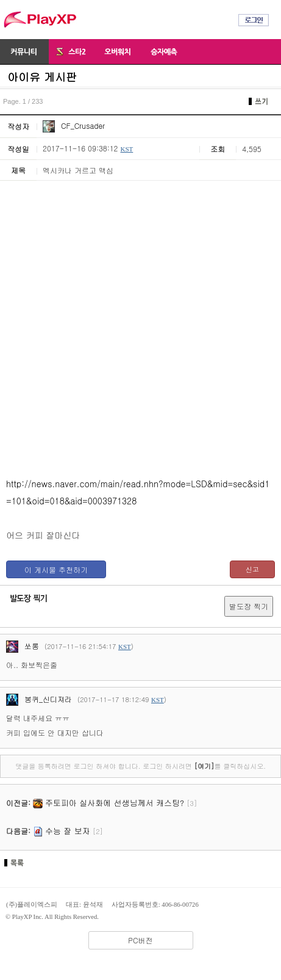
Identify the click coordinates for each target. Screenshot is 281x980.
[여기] (204, 766)
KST (126, 149)
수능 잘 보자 (68, 831)
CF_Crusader (74, 125)
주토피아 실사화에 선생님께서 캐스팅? (115, 803)
